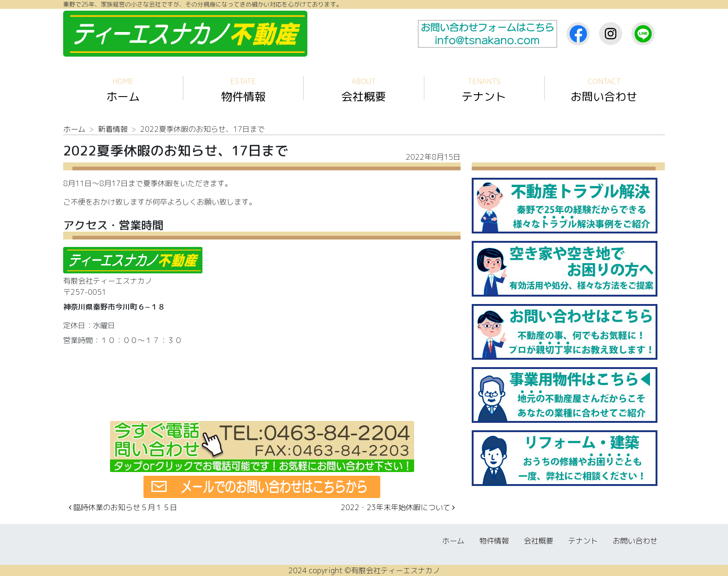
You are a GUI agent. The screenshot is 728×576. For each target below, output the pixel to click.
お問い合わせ (604, 90)
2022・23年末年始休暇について (398, 507)
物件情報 (243, 90)
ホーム (123, 90)
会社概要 (364, 90)
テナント (484, 90)
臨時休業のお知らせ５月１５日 (123, 507)
